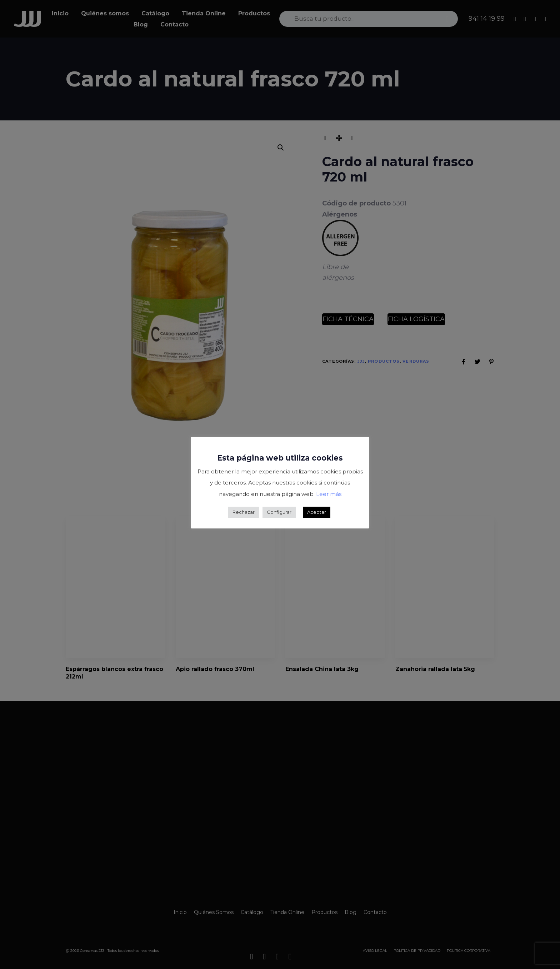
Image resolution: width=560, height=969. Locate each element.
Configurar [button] (279, 512)
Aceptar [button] (317, 512)
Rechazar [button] (244, 512)
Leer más (329, 494)
